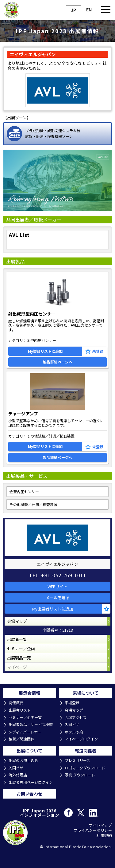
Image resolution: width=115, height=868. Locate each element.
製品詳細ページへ (58, 362)
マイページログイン (81, 739)
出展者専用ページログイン (31, 782)
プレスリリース (77, 760)
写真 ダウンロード (80, 775)
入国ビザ (72, 725)
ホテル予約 (74, 732)
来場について (86, 693)
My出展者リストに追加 (53, 609)
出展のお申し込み (23, 760)
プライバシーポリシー (93, 830)
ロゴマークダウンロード (85, 768)
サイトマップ (100, 825)
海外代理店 (18, 775)
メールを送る (58, 597)
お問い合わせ (29, 794)
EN (89, 10)
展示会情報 (29, 693)
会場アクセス (76, 717)
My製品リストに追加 (45, 351)
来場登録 (72, 703)
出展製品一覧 (19, 658)
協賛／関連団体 (21, 739)
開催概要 (16, 703)
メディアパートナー (25, 732)
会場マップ (17, 621)
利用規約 (104, 835)
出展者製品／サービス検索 (31, 725)
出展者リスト (20, 710)
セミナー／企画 (21, 648)
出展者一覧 (17, 639)
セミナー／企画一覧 (25, 717)
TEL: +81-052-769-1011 (57, 575)
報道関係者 (86, 751)
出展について (29, 751)
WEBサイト (57, 586)
